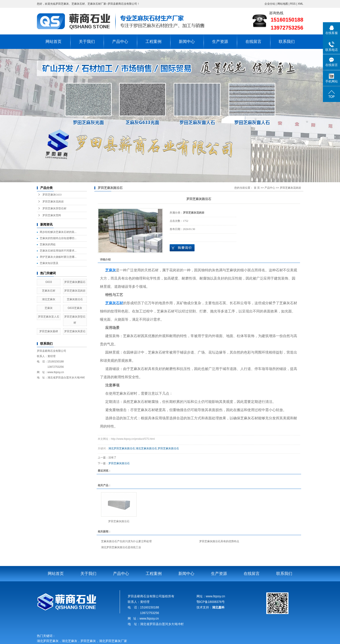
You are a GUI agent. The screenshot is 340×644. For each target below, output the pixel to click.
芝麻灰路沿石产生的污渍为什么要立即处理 (126, 541)
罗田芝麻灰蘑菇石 (75, 282)
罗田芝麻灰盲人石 (49, 317)
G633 (49, 282)
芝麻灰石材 (49, 291)
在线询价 (182, 248)
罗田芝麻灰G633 (52, 195)
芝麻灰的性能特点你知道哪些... (58, 238)
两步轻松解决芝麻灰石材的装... (58, 232)
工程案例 (153, 42)
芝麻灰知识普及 (49, 263)
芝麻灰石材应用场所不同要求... (58, 251)
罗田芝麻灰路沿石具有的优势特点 (219, 541)
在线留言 (253, 42)
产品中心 (120, 42)
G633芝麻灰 (75, 308)
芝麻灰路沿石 (75, 299)
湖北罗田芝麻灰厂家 (114, 641)
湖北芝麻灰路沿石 (146, 448)
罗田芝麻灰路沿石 (168, 448)
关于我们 (87, 42)
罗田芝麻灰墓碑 (49, 331)
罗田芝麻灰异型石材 (54, 208)
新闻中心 (187, 42)
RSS (293, 4)
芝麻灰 (49, 308)
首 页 (257, 188)
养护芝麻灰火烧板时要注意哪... (58, 257)
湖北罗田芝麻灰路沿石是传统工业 (121, 547)
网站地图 (283, 4)
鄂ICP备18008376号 (211, 602)
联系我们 (287, 42)
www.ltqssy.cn (56, 372)
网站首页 (54, 42)
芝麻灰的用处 (48, 244)
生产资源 (220, 42)
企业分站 (270, 4)
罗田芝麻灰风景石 (75, 331)
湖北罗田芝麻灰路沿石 (122, 448)
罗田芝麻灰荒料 (52, 215)
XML (301, 4)
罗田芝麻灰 (88, 641)
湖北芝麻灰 (49, 299)
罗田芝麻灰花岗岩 (53, 202)
